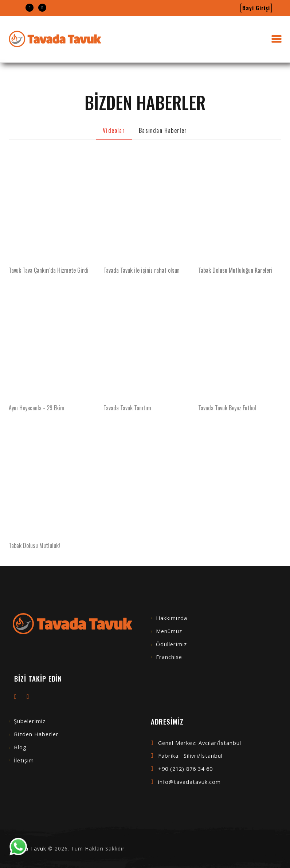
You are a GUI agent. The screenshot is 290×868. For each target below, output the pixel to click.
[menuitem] (30, 8)
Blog (20, 747)
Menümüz (169, 631)
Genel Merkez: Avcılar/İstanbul (200, 743)
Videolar (114, 130)
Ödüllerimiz (171, 644)
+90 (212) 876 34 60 (185, 769)
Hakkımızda (172, 618)
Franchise (169, 657)
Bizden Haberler (36, 734)
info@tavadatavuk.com (189, 782)
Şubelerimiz (30, 721)
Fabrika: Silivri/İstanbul (190, 756)
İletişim (24, 760)
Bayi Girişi (256, 8)
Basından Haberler (163, 130)
